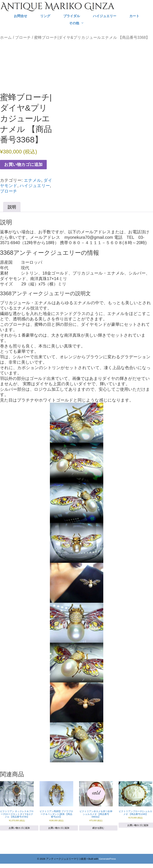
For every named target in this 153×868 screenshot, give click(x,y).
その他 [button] (80, 23)
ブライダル (72, 16)
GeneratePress (107, 859)
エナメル (33, 180)
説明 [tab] (12, 207)
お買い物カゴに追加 (23, 164)
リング (45, 16)
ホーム (6, 37)
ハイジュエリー (105, 16)
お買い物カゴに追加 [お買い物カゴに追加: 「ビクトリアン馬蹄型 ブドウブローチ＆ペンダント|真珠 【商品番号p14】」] (59, 828)
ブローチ (23, 37)
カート (134, 16)
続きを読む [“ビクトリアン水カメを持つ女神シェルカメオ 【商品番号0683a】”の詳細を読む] (98, 828)
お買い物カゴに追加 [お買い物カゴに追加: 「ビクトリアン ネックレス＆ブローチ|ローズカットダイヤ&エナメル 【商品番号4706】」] (19, 828)
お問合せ (21, 16)
